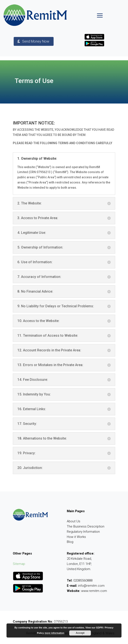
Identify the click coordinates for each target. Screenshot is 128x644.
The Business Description (86, 526)
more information (54, 633)
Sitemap (19, 564)
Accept (80, 633)
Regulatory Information (83, 532)
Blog (70, 542)
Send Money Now (36, 41)
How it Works (76, 537)
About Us (74, 521)
